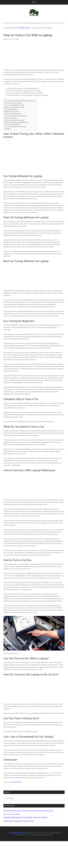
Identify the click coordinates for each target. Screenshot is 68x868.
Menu (34, 2)
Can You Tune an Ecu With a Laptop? (14, 120)
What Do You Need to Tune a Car (13, 114)
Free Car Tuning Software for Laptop (14, 105)
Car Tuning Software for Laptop (13, 103)
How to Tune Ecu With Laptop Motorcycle (16, 116)
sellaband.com (42, 833)
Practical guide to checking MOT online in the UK (19, 821)
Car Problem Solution (16, 782)
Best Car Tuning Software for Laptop (14, 107)
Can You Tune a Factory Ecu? (12, 124)
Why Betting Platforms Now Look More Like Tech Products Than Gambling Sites (28, 811)
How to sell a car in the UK (12, 814)
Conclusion (7, 129)
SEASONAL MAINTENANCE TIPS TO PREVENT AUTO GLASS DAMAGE (25, 818)
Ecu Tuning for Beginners (11, 109)
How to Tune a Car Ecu (11, 118)
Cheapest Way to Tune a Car (12, 112)
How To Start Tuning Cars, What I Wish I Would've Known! (20, 101)
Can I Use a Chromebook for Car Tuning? (15, 127)
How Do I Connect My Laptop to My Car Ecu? (17, 122)
